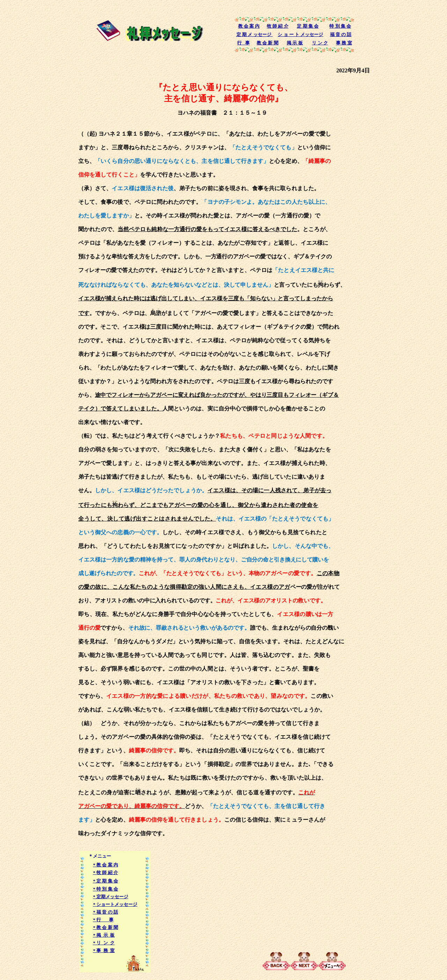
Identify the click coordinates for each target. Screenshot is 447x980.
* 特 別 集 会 (105, 889)
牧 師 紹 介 (278, 26)
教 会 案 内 (249, 26)
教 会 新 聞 (268, 43)
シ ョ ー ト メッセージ (300, 34)
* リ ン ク (104, 943)
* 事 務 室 (104, 950)
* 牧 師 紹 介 (105, 872)
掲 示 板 (295, 43)
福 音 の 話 (341, 34)
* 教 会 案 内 (105, 865)
